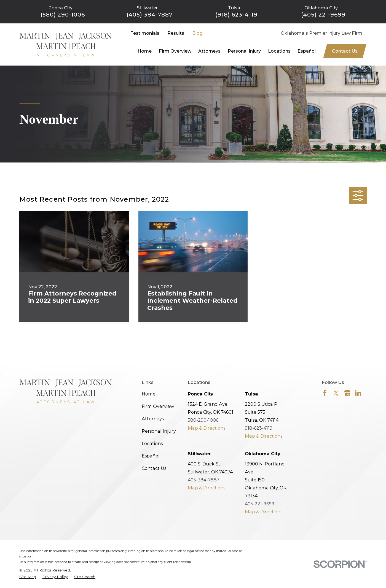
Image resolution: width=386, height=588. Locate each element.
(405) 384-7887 (150, 15)
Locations (152, 443)
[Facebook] (325, 393)
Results (176, 33)
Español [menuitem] (307, 51)
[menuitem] (28, 577)
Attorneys (153, 419)
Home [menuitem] (145, 51)
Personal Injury (159, 431)
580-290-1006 (203, 420)
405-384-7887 (204, 480)
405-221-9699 (260, 504)
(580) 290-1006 (63, 15)
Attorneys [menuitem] (209, 51)
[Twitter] (336, 393)
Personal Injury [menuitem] (244, 51)
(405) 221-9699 (323, 15)
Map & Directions (207, 428)
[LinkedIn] (358, 393)
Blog (197, 33)
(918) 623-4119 (236, 15)
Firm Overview (158, 406)
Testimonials (145, 33)
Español (151, 456)
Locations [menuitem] (279, 51)
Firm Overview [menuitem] (175, 51)
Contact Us (345, 51)
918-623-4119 (259, 428)
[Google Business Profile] (347, 393)
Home (149, 394)
